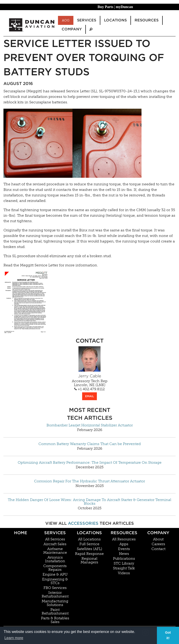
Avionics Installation (55, 559)
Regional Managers (89, 560)
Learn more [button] (14, 638)
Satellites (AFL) (89, 549)
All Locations (89, 539)
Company (158, 533)
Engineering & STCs (55, 581)
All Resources (124, 539)
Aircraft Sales (55, 544)
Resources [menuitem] (147, 20)
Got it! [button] (168, 635)
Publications (124, 559)
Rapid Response (89, 554)
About (158, 539)
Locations (89, 533)
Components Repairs (55, 568)
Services (55, 533)
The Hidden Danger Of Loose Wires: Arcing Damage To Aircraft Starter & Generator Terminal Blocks (89, 502)
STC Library (124, 563)
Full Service (89, 544)
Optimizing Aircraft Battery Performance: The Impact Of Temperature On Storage (90, 463)
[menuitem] (91, 29)
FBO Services (55, 588)
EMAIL (89, 396)
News (124, 554)
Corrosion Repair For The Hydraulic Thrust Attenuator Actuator (89, 481)
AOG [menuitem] (66, 20)
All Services (55, 539)
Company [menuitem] (72, 29)
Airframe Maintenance (55, 551)
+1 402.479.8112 (89, 389)
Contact (158, 549)
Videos (124, 573)
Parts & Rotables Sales (55, 620)
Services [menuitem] (87, 20)
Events (124, 549)
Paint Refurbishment (55, 612)
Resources (124, 533)
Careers (158, 544)
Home (21, 533)
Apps (124, 544)
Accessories (83, 523)
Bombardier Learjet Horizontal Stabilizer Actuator (90, 425)
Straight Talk (124, 568)
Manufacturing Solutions (55, 603)
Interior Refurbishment (55, 594)
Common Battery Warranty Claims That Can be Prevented (90, 444)
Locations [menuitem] (115, 20)
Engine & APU (55, 574)
